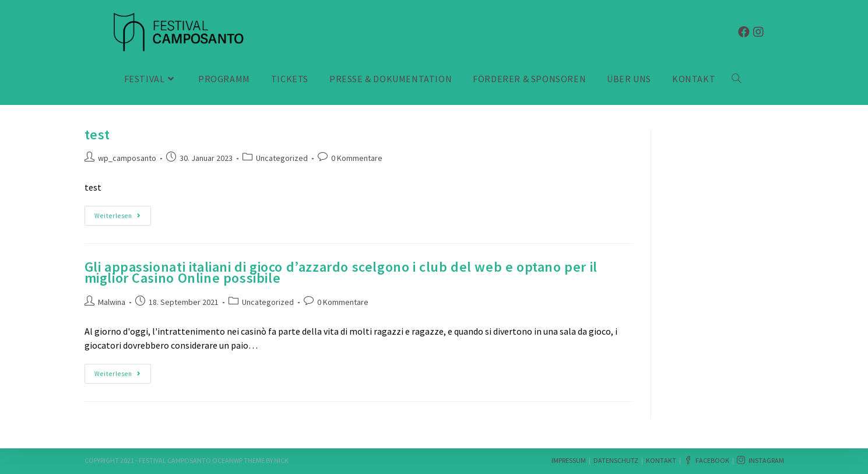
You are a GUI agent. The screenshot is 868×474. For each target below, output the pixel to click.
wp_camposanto (127, 158)
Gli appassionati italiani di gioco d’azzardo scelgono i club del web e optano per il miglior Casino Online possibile (341, 272)
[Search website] (736, 79)
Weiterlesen (122, 216)
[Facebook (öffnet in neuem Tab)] (744, 32)
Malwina (112, 302)
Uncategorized (282, 158)
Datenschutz (616, 460)
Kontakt (661, 460)
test (97, 134)
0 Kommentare (357, 158)
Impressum (569, 460)
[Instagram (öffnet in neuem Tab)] (758, 32)
